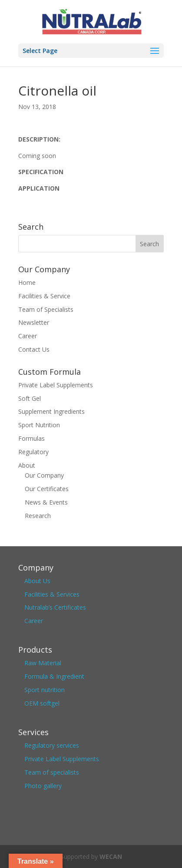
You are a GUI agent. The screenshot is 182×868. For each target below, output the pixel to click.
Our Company (44, 475)
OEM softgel (42, 703)
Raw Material (43, 663)
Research (38, 516)
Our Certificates (47, 489)
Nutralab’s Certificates (55, 607)
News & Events (46, 502)
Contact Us (34, 349)
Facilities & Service (44, 296)
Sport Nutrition (39, 425)
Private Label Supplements (56, 385)
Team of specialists (52, 772)
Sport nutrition (45, 690)
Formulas (31, 438)
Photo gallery (43, 786)
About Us (37, 581)
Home (27, 282)
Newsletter (34, 322)
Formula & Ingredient (54, 676)
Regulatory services (52, 745)
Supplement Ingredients (51, 411)
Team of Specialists (46, 309)
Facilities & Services (52, 594)
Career (28, 336)
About (27, 465)
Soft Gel (30, 398)
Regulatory (33, 452)
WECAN (111, 856)
